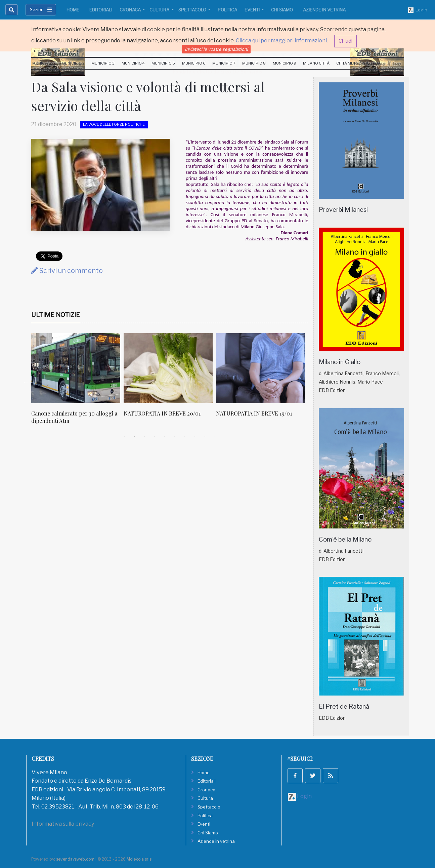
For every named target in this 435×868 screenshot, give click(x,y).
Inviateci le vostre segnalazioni (216, 49)
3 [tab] (144, 436)
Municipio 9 (285, 63)
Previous (26, 382)
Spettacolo (193, 10)
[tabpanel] (77, 382)
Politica (227, 10)
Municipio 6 (194, 63)
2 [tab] (134, 436)
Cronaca (131, 10)
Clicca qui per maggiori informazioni (281, 41)
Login (418, 10)
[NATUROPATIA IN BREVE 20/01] (168, 368)
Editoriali (101, 10)
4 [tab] (155, 436)
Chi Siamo (282, 10)
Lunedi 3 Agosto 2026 (55, 50)
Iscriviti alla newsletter (377, 50)
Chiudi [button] (345, 41)
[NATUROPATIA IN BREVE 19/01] (260, 368)
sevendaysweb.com (75, 859)
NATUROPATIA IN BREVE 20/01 (162, 413)
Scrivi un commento (67, 271)
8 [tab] (195, 436)
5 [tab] (165, 436)
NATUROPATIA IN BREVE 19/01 (254, 413)
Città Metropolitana (358, 63)
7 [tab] (185, 436)
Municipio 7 (224, 63)
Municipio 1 (43, 63)
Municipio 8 (254, 63)
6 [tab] (175, 436)
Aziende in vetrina (324, 10)
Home (73, 10)
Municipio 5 (163, 63)
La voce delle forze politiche (114, 124)
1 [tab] (124, 436)
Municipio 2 (73, 63)
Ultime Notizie (56, 315)
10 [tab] (215, 436)
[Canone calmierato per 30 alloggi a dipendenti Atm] (76, 368)
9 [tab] (205, 436)
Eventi (253, 10)
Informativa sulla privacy (63, 824)
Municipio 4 (133, 63)
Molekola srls (139, 859)
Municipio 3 (103, 63)
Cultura (160, 10)
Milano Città (316, 63)
